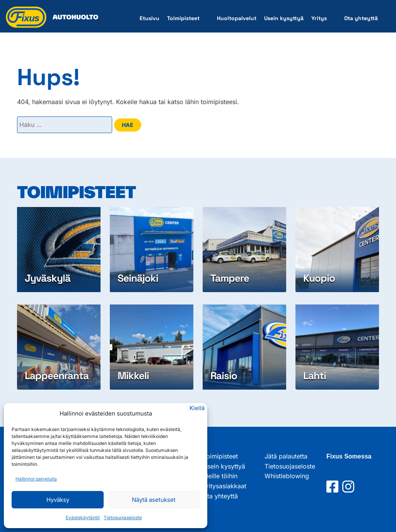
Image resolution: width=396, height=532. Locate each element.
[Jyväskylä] (59, 250)
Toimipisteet (183, 18)
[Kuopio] (337, 250)
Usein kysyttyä (284, 18)
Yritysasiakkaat (224, 486)
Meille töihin (220, 476)
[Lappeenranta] (59, 347)
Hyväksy (58, 500)
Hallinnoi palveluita (36, 479)
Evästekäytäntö (83, 517)
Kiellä (197, 408)
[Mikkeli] (152, 347)
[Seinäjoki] (152, 250)
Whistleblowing (287, 476)
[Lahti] (337, 347)
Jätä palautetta (286, 456)
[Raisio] (244, 347)
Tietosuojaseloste (123, 517)
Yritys (319, 18)
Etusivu (149, 18)
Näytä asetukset (154, 500)
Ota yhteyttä (361, 18)
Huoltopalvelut (237, 18)
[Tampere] (244, 250)
